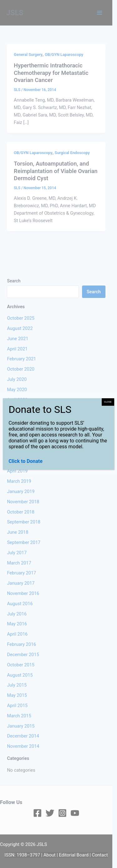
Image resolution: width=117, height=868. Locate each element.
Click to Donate (25, 461)
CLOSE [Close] (108, 402)
